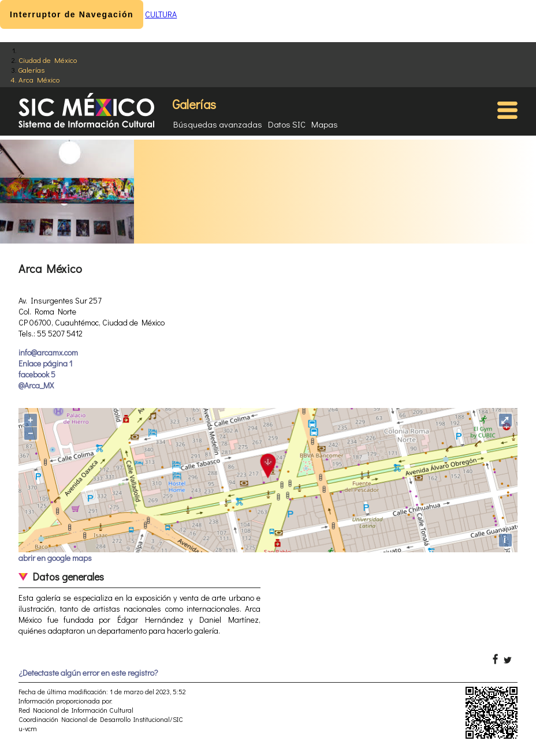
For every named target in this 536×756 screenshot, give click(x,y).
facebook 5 (37, 374)
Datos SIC (287, 124)
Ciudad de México (48, 60)
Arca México (39, 79)
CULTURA (161, 14)
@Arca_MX (36, 385)
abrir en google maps (55, 558)
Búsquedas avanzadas (218, 124)
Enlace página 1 (45, 363)
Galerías (31, 70)
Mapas (325, 124)
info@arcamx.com (48, 352)
